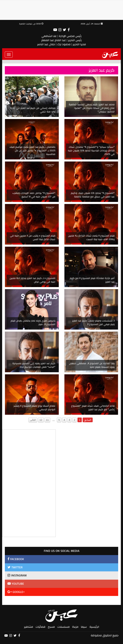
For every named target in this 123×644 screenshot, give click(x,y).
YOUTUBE (16, 584)
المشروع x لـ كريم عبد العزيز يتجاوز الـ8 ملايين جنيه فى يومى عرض (32, 280)
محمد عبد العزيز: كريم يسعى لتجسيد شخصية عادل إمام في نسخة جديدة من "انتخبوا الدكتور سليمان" (92, 108)
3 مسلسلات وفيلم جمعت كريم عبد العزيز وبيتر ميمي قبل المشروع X (93, 323)
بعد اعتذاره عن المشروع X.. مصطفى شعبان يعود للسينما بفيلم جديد (92, 365)
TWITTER (15, 567)
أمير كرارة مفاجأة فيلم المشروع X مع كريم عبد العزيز (92, 280)
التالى (33, 420)
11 (47, 420)
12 (41, 420)
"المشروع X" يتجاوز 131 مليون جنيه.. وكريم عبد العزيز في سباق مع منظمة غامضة (93, 195)
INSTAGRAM (17, 575)
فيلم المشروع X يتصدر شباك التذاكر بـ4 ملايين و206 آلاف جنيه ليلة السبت (91, 238)
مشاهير (28, 627)
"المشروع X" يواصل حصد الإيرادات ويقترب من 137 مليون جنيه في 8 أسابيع (34, 195)
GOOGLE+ (16, 592)
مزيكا (75, 627)
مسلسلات (63, 627)
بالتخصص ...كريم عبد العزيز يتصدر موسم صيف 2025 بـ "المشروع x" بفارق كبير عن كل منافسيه (32, 151)
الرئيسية (94, 627)
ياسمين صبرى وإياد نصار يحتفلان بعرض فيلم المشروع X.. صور (33, 323)
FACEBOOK (16, 559)
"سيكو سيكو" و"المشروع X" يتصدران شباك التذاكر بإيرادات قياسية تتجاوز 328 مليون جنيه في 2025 (91, 151)
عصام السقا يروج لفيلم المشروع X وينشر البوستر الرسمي (34, 408)
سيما (84, 627)
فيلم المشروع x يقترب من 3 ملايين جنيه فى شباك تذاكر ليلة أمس (33, 238)
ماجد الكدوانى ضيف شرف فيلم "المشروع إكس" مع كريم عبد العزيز (93, 408)
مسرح (51, 627)
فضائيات (40, 627)
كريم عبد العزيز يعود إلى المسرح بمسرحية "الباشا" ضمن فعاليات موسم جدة (34, 365)
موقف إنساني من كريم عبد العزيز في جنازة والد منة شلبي (33, 110)
